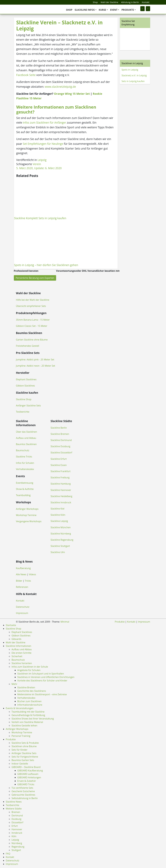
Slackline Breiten (26, 687)
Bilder (19, 581)
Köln (14, 836)
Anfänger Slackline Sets (28, 406)
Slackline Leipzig (59, 521)
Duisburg (16, 819)
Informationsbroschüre (30, 705)
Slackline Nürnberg (61, 534)
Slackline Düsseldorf (61, 453)
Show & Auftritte (25, 489)
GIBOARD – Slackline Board (26, 767)
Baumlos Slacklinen (26, 444)
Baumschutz (23, 450)
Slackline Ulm (58, 552)
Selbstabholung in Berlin (25, 798)
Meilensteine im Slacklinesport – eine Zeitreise (42, 694)
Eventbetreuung (25, 483)
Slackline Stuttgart (60, 546)
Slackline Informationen (18, 646)
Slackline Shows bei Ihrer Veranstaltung (33, 719)
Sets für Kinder (19, 750)
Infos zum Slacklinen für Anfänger (44, 123)
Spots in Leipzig (130, 70)
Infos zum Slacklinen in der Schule (30, 667)
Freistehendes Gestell (28, 346)
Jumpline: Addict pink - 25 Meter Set (35, 360)
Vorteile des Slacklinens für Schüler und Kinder (42, 681)
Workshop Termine (26, 515)
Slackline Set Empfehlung (128, 23)
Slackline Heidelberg (61, 496)
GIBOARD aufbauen (28, 774)
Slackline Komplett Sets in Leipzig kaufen (40, 218)
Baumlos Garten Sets (23, 760)
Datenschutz (23, 607)
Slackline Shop (24, 399)
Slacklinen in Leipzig (132, 63)
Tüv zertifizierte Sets (22, 788)
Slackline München (61, 527)
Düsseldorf (17, 822)
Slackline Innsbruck (61, 502)
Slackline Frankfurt (61, 471)
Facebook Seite (26, 75)
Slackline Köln (58, 515)
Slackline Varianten (22, 663)
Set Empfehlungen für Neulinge (43, 144)
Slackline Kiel (58, 509)
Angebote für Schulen (29, 670)
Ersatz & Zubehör (27, 781)
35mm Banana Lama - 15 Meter (33, 320)
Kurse (102, 10)
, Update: (39, 168)
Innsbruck (17, 833)
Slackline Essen (59, 465)
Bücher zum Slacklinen (29, 701)
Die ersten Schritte (21, 653)
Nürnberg (17, 843)
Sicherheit (17, 656)
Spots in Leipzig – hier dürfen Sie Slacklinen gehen (46, 265)
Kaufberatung (23, 568)
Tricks (28, 581)
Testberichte (23, 412)
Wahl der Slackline (109, 2)
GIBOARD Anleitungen (29, 777)
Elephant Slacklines (26, 379)
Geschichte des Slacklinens (32, 691)
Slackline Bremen (60, 434)
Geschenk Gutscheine (23, 791)
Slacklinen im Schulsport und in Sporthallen (41, 674)
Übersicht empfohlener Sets (31, 306)
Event (114, 10)
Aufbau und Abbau (26, 438)
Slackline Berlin (59, 428)
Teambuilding (23, 495)
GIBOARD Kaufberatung (30, 771)
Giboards (16, 639)
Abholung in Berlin (130, 2)
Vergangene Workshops (29, 521)
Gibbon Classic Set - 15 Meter (32, 326)
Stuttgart (16, 850)
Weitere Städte (14, 809)
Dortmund (17, 816)
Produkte (128, 10)
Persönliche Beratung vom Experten (35, 278)
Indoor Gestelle (20, 764)
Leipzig (42, 160)
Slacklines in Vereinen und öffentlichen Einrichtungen (46, 677)
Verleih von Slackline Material (27, 722)
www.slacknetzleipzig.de (60, 87)
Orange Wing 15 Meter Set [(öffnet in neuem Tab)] (72, 94)
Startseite (11, 625)
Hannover (17, 829)
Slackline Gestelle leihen (24, 726)
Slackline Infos (85, 10)
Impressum (22, 613)
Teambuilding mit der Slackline (28, 712)
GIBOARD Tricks (26, 784)
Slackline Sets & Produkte (25, 743)
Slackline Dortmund (61, 440)
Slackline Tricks (24, 457)
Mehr (14, 684)
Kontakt (146, 2)
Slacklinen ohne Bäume (24, 746)
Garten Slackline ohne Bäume (32, 340)
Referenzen (22, 587)
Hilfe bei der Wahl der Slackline (33, 300)
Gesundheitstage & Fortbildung (28, 715)
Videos (32, 574)
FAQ (8, 854)
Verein (37, 164)
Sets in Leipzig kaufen (133, 81)
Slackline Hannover (61, 490)
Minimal (65, 622)
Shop (95, 2)
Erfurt (15, 826)
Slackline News (14, 802)
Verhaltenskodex (25, 469)
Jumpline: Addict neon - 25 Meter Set (36, 366)
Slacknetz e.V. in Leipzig (134, 75)
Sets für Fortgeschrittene (25, 757)
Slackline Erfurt (59, 459)
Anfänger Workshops (27, 509)
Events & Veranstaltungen (20, 708)
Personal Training (21, 736)
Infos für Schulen (25, 463)
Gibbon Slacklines (25, 386)
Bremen (16, 812)
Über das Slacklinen (27, 432)
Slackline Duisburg (61, 446)
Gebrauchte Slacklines (23, 795)
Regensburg (18, 847)
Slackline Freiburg (60, 477)
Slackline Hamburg (61, 484)
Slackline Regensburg (62, 540)
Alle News (21, 574)
